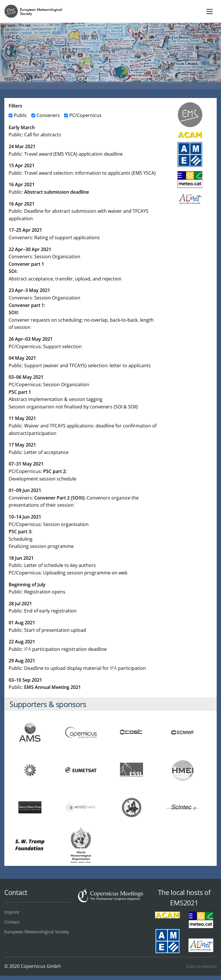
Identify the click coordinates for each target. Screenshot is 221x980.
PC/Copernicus (85, 115)
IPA (28, 649)
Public (20, 115)
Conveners (48, 115)
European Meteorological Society (37, 932)
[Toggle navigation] (209, 12)
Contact (12, 922)
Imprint (12, 912)
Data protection (201, 966)
